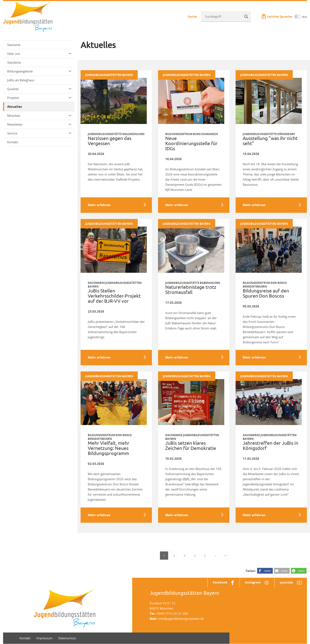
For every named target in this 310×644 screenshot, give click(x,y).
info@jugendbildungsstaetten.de (181, 619)
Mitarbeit (39, 116)
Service (39, 133)
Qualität (39, 89)
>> (226, 556)
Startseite (14, 45)
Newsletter (39, 124)
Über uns (39, 54)
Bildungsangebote (39, 71)
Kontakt (13, 142)
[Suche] (246, 16)
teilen (268, 571)
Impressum (44, 638)
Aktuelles (14, 107)
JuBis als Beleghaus (21, 80)
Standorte (14, 62)
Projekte (39, 98)
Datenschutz (67, 638)
